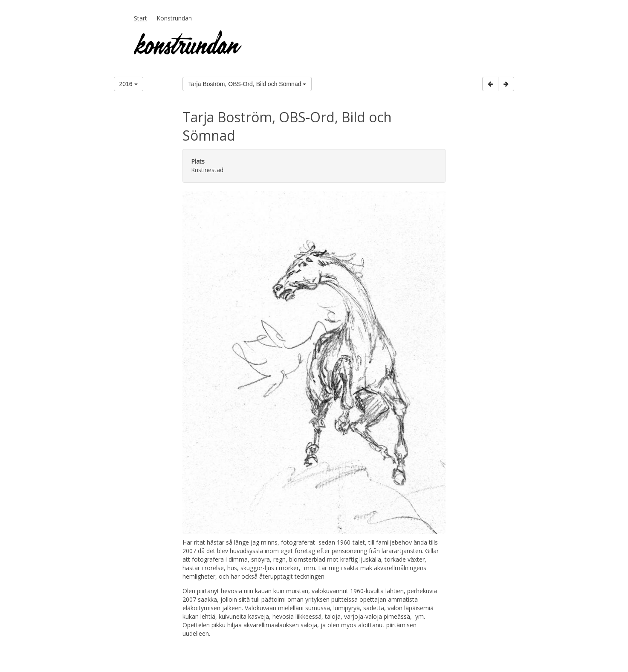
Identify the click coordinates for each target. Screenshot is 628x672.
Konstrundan (174, 18)
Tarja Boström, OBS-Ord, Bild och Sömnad (247, 84)
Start (140, 18)
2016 (129, 84)
